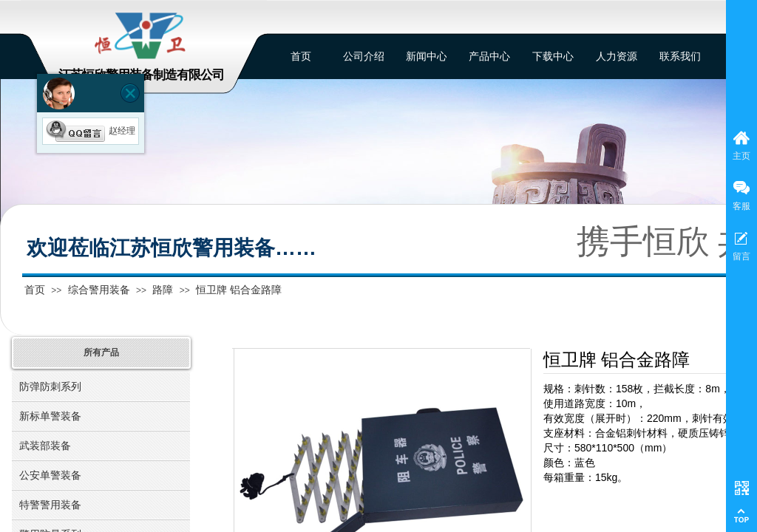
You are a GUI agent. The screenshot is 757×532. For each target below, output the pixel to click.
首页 (35, 290)
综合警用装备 (99, 290)
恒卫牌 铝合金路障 (239, 290)
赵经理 (91, 131)
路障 (163, 290)
